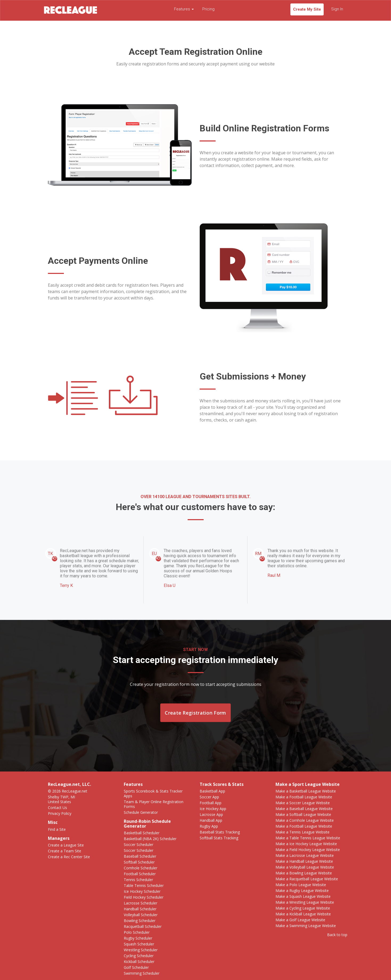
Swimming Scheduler (142, 973)
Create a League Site (66, 845)
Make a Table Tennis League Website (308, 838)
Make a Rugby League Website (302, 891)
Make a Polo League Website (301, 885)
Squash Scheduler (139, 944)
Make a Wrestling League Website (305, 902)
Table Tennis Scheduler (144, 885)
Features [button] (184, 9)
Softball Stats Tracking (219, 838)
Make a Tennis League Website (302, 832)
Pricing (208, 9)
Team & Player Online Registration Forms (154, 804)
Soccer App (209, 797)
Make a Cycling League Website (303, 908)
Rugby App (209, 826)
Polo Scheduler (137, 932)
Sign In (337, 9)
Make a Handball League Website (304, 861)
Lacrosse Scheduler (141, 903)
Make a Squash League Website (303, 896)
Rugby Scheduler (138, 938)
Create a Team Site (65, 851)
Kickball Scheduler (139, 962)
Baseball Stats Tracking (220, 832)
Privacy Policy (60, 813)
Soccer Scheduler (139, 845)
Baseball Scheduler (140, 856)
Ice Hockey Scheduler (142, 891)
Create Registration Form (195, 713)
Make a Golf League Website (300, 920)
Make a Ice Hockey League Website (306, 844)
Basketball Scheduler (142, 833)
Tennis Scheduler (138, 880)
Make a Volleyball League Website (305, 867)
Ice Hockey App (213, 809)
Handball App (211, 820)
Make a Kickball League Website (303, 914)
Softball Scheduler (139, 862)
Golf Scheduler (136, 967)
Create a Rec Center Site (69, 857)
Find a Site (57, 829)
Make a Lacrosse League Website (305, 855)
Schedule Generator (141, 812)
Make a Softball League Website (303, 814)
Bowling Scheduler (140, 921)
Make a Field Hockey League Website (308, 850)
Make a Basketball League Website (306, 791)
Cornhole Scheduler (141, 868)
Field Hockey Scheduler (144, 897)
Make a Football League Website (304, 797)
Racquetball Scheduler (143, 926)
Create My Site (307, 9)
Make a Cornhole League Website (305, 820)
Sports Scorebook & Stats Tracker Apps (153, 793)
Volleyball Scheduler (141, 915)
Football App (211, 803)
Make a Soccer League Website (303, 803)
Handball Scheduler (140, 909)
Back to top (337, 935)
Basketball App (212, 791)
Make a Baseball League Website (304, 809)
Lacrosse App (211, 814)
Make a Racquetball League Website (307, 879)
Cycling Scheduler (139, 956)
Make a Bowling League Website (304, 873)
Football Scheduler (140, 874)
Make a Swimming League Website (306, 926)
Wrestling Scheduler (141, 950)
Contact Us (57, 808)
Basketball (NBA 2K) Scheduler (150, 839)
